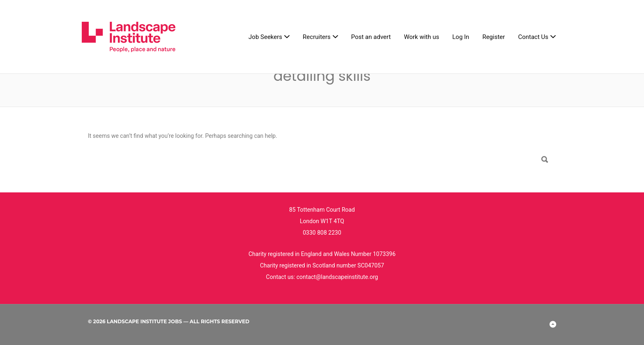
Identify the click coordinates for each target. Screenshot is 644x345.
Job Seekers (265, 37)
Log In (461, 37)
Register (493, 37)
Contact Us (533, 37)
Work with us (421, 37)
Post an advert (371, 37)
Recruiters (317, 37)
